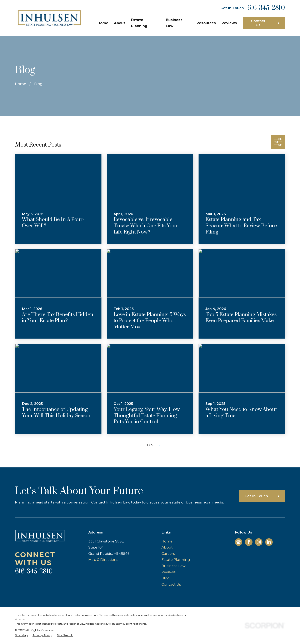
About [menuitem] (120, 23)
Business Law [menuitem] (174, 23)
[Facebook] (249, 542)
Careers (168, 554)
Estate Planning (176, 560)
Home (167, 541)
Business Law (173, 566)
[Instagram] (259, 542)
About (167, 547)
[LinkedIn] (269, 542)
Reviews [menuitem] (229, 23)
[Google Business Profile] (239, 542)
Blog (166, 578)
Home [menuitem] (103, 23)
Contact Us (171, 584)
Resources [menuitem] (206, 23)
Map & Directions (103, 560)
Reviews (169, 572)
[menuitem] (21, 635)
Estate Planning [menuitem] (139, 23)
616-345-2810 (266, 8)
